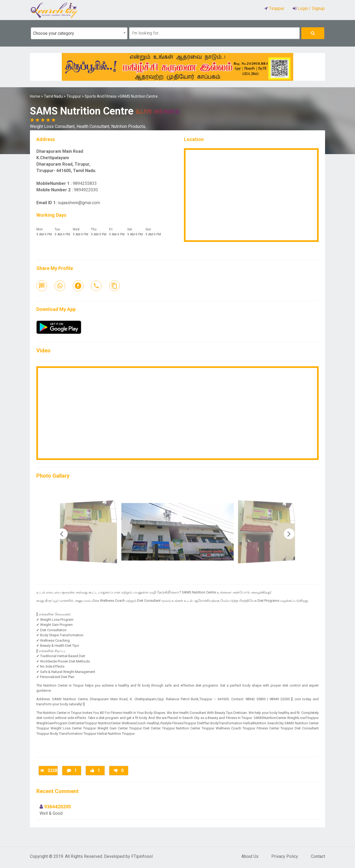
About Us (250, 856)
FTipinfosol (142, 856)
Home (35, 96)
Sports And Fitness (101, 96)
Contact (318, 856)
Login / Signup (311, 8)
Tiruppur (74, 96)
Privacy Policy (285, 856)
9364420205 (57, 807)
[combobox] (79, 33)
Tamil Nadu (53, 96)
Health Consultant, (94, 126)
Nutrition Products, (129, 126)
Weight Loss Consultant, (53, 126)
